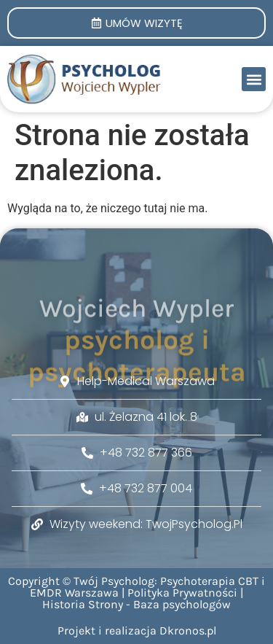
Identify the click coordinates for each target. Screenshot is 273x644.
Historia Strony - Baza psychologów (136, 604)
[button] (254, 79)
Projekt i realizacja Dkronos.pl (137, 631)
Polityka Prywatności (182, 593)
